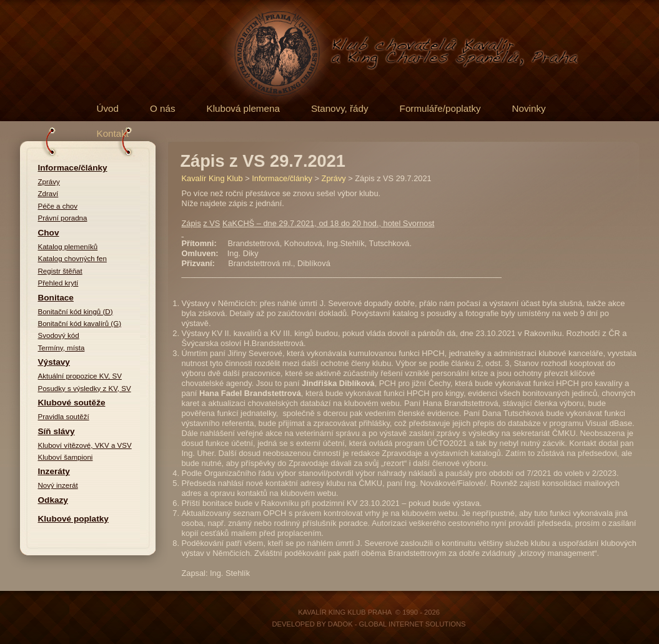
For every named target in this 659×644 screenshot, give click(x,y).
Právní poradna (63, 218)
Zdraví (48, 194)
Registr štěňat (60, 271)
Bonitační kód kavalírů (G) (80, 324)
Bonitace (56, 298)
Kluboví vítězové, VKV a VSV (85, 445)
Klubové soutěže (72, 403)
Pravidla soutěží (64, 417)
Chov (49, 233)
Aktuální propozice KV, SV (80, 376)
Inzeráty (54, 471)
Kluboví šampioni (66, 457)
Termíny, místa (62, 348)
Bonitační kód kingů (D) (76, 312)
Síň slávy (57, 431)
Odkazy (53, 500)
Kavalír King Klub (212, 178)
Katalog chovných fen (72, 259)
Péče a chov (58, 206)
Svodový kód (59, 335)
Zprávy (49, 182)
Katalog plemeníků (68, 247)
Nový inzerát (58, 485)
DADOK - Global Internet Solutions (397, 624)
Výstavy (54, 362)
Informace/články (73, 168)
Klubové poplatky (73, 519)
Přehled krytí (58, 283)
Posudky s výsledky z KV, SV (85, 389)
